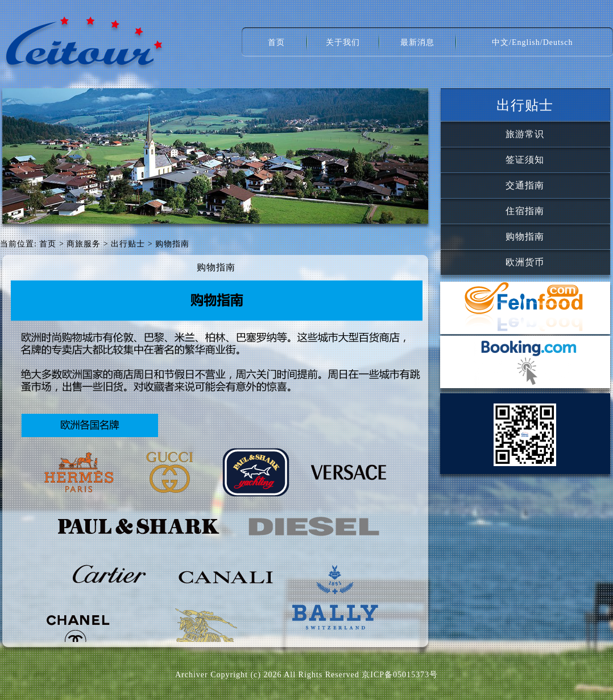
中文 (500, 42)
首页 (276, 42)
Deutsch (558, 42)
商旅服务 (84, 244)
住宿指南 (525, 211)
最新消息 (417, 42)
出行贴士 (128, 244)
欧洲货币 (525, 262)
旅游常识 (525, 134)
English (526, 42)
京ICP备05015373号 (400, 675)
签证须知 (525, 160)
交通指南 (525, 185)
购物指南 (525, 236)
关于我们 (343, 42)
